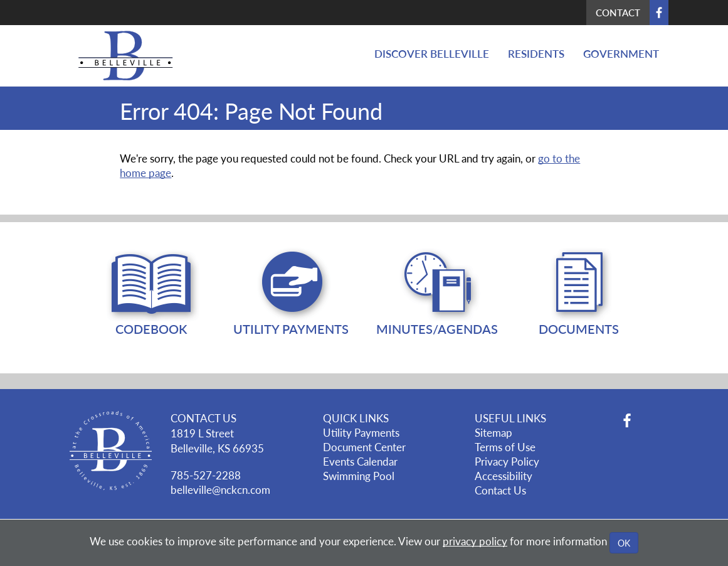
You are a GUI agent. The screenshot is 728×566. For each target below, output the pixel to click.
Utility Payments (361, 432)
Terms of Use (505, 447)
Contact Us (500, 490)
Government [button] (621, 53)
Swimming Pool (359, 476)
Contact (618, 12)
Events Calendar (360, 461)
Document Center (364, 447)
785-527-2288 (206, 475)
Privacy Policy (507, 461)
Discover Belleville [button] (432, 53)
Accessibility (504, 476)
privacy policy (475, 541)
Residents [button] (536, 53)
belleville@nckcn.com (220, 489)
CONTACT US (203, 418)
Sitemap (493, 432)
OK (624, 543)
